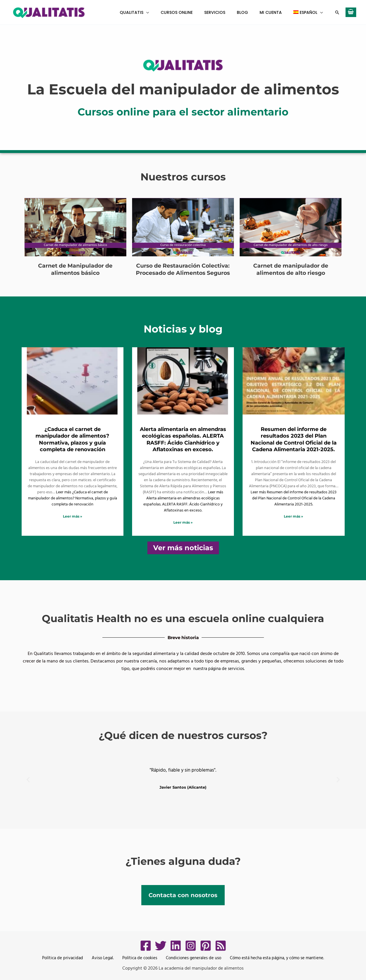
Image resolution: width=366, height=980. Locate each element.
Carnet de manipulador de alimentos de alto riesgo (291, 269)
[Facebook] (146, 945)
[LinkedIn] (176, 945)
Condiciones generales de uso (189, 958)
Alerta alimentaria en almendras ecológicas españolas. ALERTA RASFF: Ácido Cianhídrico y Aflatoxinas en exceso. (183, 439)
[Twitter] (161, 945)
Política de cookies (136, 958)
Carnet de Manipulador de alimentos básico (75, 269)
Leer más (73, 498)
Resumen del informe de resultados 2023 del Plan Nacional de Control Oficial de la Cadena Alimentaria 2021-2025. (294, 439)
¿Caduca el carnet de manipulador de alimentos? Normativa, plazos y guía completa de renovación (72, 439)
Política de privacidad (62, 958)
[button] (165, 12)
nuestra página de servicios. (219, 669)
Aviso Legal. (100, 958)
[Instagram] (191, 945)
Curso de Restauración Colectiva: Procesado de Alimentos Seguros (183, 269)
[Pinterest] (206, 945)
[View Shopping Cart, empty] (351, 12)
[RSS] (221, 945)
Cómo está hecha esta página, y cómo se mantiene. (274, 958)
